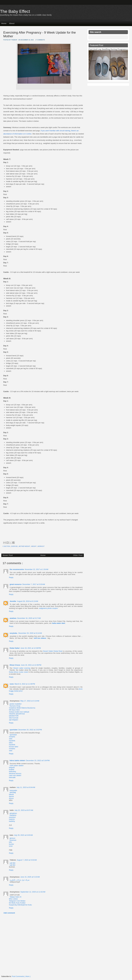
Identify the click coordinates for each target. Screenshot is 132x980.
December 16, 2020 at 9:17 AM (29, 618)
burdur (11, 844)
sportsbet (14, 730)
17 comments (40, 40)
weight (34, 546)
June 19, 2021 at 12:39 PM (31, 665)
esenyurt (12, 817)
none (12, 684)
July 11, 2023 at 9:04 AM (26, 787)
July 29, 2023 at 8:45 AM (23, 835)
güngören (13, 813)
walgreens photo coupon (48, 608)
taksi (11, 743)
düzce (11, 798)
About (12, 23)
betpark (12, 768)
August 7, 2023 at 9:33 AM (27, 860)
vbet (11, 739)
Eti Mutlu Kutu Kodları (17, 903)
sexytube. (14, 633)
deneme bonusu (15, 773)
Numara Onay (15, 706)
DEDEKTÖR (14, 716)
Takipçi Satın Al (15, 897)
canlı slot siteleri (15, 775)
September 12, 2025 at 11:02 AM (33, 892)
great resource (16, 584)
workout (41, 546)
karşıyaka (13, 790)
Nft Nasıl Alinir (14, 710)
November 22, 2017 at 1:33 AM (36, 569)
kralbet (12, 769)
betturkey (12, 771)
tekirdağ (13, 792)
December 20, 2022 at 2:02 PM (30, 730)
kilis (10, 842)
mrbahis (12, 737)
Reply (11, 577)
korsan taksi (14, 747)
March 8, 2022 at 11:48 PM (25, 684)
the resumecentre (17, 569)
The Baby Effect (15, 11)
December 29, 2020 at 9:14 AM (30, 633)
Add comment (9, 913)
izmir (11, 846)
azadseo (13, 618)
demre (11, 796)
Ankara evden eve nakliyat (19, 712)
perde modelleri (16, 704)
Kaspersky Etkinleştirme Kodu (20, 905)
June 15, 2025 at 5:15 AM (30, 877)
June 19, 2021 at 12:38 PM (31, 648)
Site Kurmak (14, 718)
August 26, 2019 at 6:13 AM (28, 601)
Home (4, 23)
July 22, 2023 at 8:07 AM (24, 810)
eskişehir (13, 815)
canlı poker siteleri (17, 766)
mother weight (25, 546)
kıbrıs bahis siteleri (17, 760)
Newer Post (8, 555)
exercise (14, 546)
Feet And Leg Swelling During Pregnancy (108, 49)
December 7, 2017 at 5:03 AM (34, 584)
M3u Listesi (13, 899)
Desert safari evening (22, 668)
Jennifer (13, 601)
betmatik (12, 777)
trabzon (12, 819)
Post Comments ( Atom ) (21, 976)
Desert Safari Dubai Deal (53, 651)
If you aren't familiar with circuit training (55, 131)
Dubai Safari (15, 648)
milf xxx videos (40, 638)
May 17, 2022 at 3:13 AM (30, 701)
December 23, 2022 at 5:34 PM (38, 760)
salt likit (12, 863)
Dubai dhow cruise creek (18, 672)
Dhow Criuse (15, 665)
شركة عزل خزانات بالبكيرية (20, 880)
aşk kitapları (14, 720)
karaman (13, 840)
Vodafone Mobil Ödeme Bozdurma (22, 708)
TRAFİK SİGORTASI (17, 714)
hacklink (12, 741)
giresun (12, 838)
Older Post (78, 555)
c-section (6, 546)
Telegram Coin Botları (17, 901)
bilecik (11, 794)
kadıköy (12, 821)
